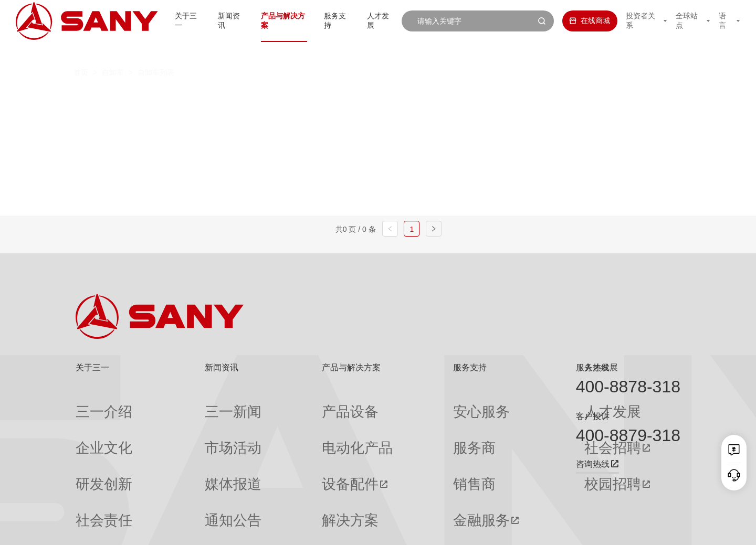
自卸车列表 (156, 52)
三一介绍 (90, 403)
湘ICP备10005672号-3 (207, 529)
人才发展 (374, 20)
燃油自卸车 (223, 97)
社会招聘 (496, 422)
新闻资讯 (214, 20)
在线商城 (579, 20)
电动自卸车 (295, 97)
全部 (172, 97)
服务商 (395, 422)
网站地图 (525, 529)
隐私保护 (593, 529)
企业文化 (90, 422)
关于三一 (167, 20)
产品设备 (279, 403)
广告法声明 (665, 529)
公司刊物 (90, 498)
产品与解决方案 (271, 20)
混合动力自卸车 (376, 97)
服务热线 (593, 367)
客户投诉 (593, 416)
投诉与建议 (402, 498)
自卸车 (113, 52)
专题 (178, 498)
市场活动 (185, 422)
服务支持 (328, 20)
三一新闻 (185, 403)
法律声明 (627, 529)
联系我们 (559, 529)
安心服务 (398, 403)
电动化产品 (283, 422)
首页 (81, 52)
